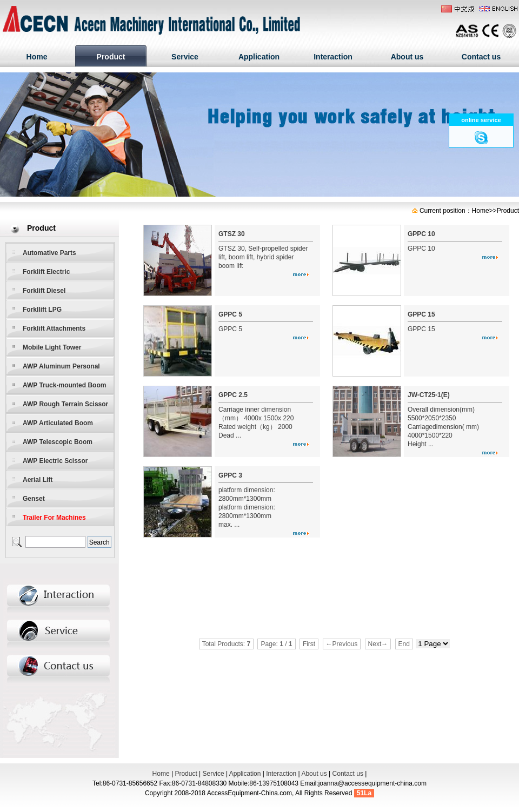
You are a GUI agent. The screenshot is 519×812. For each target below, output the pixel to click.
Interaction (333, 57)
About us (407, 57)
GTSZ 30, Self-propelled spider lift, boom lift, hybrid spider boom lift (263, 257)
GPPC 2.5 (233, 395)
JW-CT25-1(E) (429, 395)
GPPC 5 (230, 314)
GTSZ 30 (232, 234)
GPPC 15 (421, 314)
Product (111, 57)
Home (37, 57)
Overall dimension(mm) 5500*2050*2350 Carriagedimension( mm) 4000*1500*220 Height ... (443, 427)
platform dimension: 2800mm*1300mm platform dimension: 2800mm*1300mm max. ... (247, 507)
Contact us (481, 57)
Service (185, 57)
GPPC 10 (421, 234)
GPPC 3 (230, 475)
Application (259, 57)
